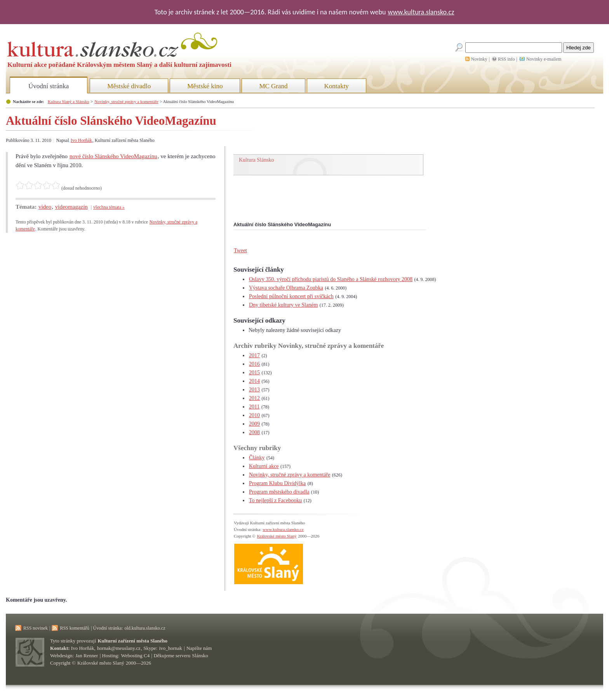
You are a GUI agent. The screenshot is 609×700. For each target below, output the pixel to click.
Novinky (479, 59)
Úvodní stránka (49, 86)
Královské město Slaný (277, 536)
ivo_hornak (171, 648)
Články (257, 458)
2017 (254, 355)
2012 (254, 398)
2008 (254, 432)
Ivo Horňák (81, 140)
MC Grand (273, 86)
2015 (254, 373)
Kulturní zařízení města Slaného (133, 641)
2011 (254, 407)
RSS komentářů (75, 628)
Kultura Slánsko (257, 160)
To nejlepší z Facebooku (275, 500)
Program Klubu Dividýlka (277, 483)
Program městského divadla (279, 492)
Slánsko (200, 655)
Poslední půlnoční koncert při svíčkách (291, 296)
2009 (254, 424)
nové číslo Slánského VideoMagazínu (113, 156)
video (45, 207)
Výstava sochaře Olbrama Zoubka (286, 288)
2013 (254, 390)
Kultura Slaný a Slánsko (68, 101)
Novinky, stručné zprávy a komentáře (126, 101)
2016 (254, 364)
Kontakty (337, 86)
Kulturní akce (264, 466)
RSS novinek (36, 628)
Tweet (240, 250)
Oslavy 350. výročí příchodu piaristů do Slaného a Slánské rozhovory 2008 (331, 279)
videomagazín (71, 207)
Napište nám (199, 648)
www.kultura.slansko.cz (421, 12)
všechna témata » (109, 207)
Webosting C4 (136, 655)
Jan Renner (87, 655)
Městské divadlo (129, 86)
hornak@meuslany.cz (119, 648)
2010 (254, 415)
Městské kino (205, 86)
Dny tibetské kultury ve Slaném (283, 305)
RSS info (506, 59)
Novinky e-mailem (544, 59)
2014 (254, 381)
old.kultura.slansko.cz (145, 628)
